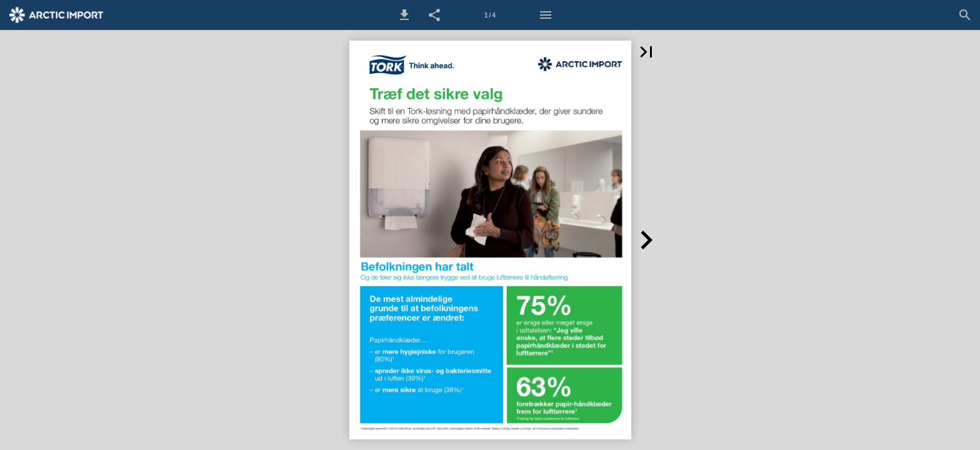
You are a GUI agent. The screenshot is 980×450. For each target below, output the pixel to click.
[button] (404, 15)
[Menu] (546, 15)
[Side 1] (490, 15)
